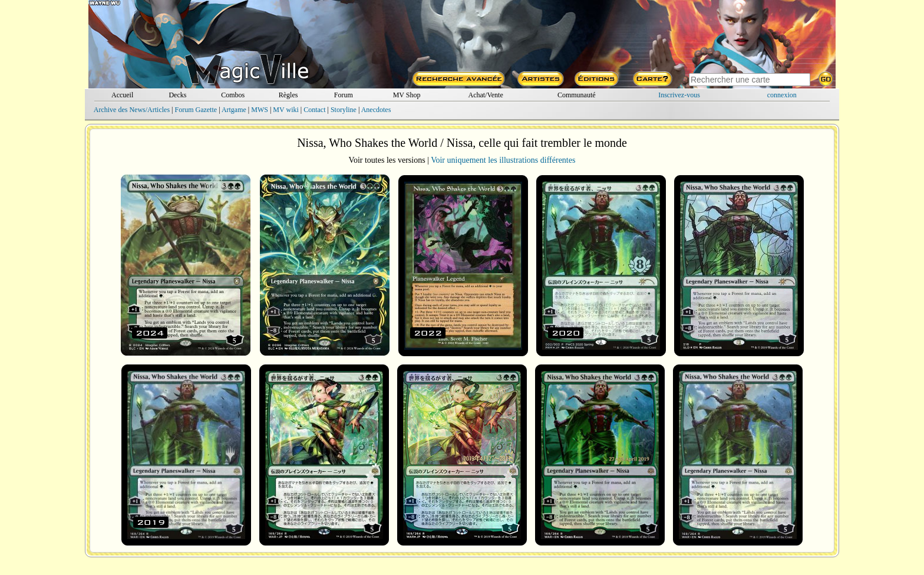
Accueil (122, 95)
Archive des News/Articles (132, 110)
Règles (288, 95)
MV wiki (286, 110)
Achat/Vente (485, 95)
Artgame (234, 110)
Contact (314, 110)
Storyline (344, 110)
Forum (344, 95)
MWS (260, 110)
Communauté (577, 95)
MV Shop (407, 95)
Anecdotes (376, 110)
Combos (233, 95)
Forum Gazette (196, 110)
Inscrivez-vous (679, 95)
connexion (782, 95)
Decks (177, 95)
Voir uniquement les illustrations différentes (503, 160)
